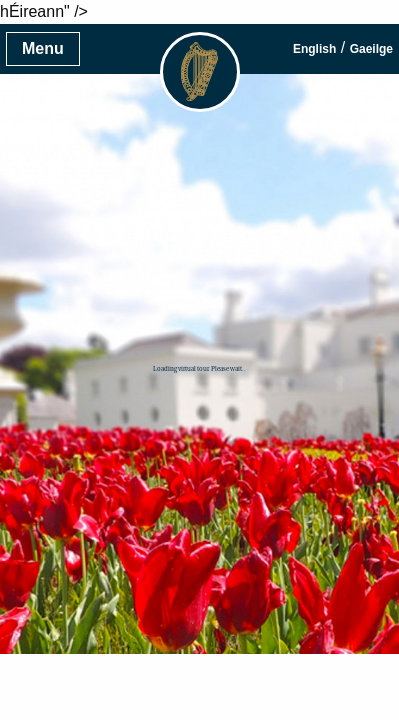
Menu (43, 48)
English (314, 49)
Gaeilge (371, 49)
